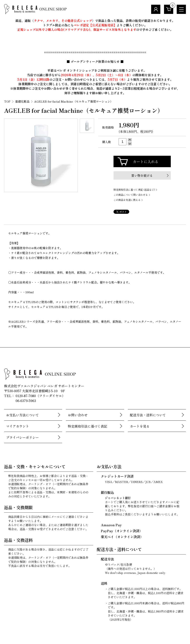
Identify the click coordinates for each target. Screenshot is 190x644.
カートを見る (140, 426)
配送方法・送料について (148, 415)
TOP (7, 101)
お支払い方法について (22, 415)
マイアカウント (18, 426)
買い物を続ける (142, 175)
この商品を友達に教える (127, 200)
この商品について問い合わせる (131, 195)
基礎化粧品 (22, 101)
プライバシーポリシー (22, 437)
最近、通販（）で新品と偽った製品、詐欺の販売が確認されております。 (95, 21)
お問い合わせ (78, 415)
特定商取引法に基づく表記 (88, 426)
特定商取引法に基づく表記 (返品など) (134, 190)
